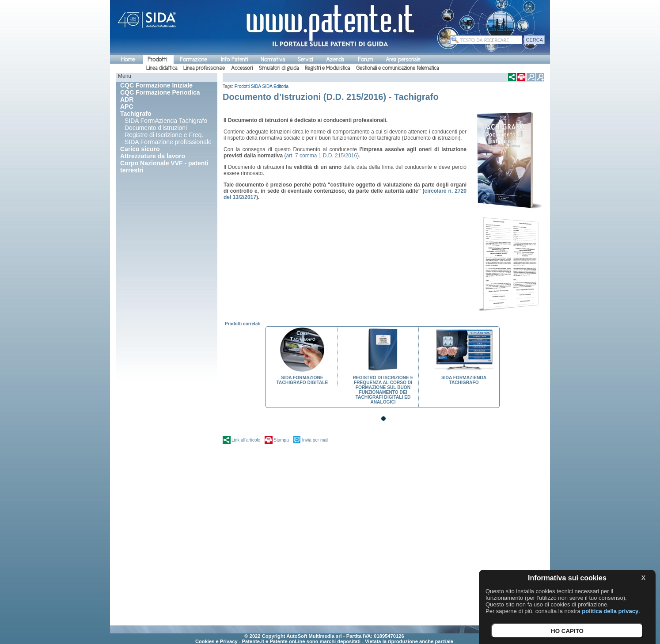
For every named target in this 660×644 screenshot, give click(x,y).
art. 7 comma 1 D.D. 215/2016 (321, 156)
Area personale (403, 59)
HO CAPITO (567, 631)
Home (128, 59)
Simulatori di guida (279, 68)
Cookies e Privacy (216, 641)
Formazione (193, 59)
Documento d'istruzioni (156, 128)
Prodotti (157, 59)
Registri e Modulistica (327, 68)
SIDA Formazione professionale (168, 142)
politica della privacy (610, 611)
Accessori (242, 68)
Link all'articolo (246, 440)
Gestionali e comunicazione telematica (397, 68)
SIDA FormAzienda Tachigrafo (166, 121)
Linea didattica (162, 68)
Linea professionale (204, 68)
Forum (365, 59)
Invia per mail (315, 440)
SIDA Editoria (275, 86)
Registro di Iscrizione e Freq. (164, 135)
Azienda (335, 59)
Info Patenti (234, 59)
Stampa (281, 440)
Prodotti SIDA (248, 86)
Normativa (273, 59)
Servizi (305, 59)
